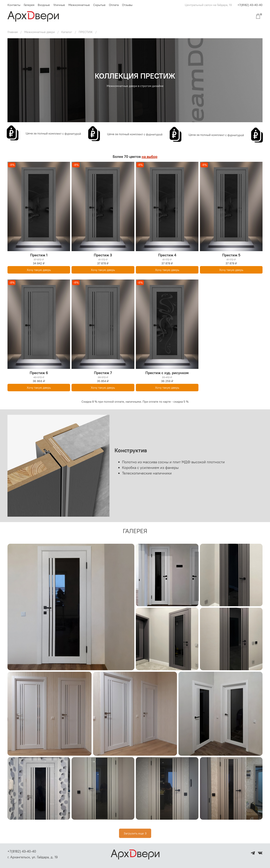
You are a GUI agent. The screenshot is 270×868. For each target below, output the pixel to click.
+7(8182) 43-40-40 (250, 5)
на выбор (149, 156)
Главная (13, 32)
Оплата (114, 5)
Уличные (59, 5)
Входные (44, 5)
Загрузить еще (135, 833)
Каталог (67, 32)
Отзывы (127, 5)
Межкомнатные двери (40, 32)
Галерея (29, 5)
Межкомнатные (79, 5)
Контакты (14, 5)
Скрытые (99, 5)
